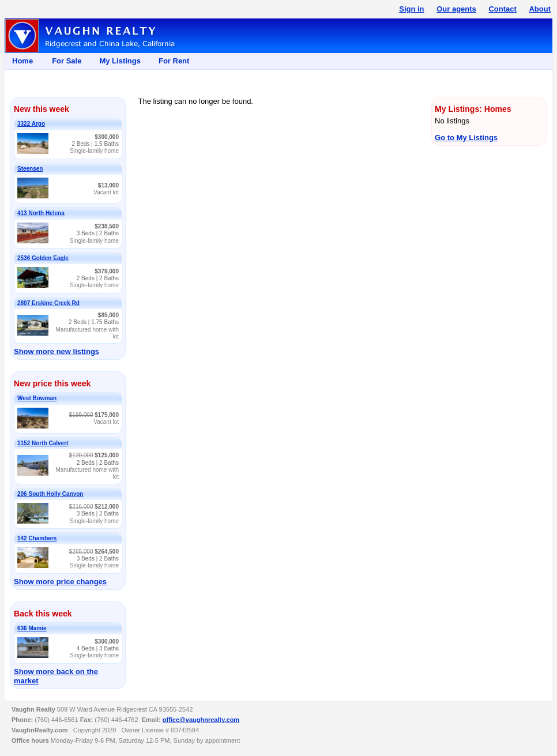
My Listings (120, 61)
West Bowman (37, 398)
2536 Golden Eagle (43, 258)
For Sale (67, 61)
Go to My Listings (466, 138)
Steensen (30, 169)
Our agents (456, 9)
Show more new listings (57, 351)
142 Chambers (37, 538)
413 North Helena (41, 213)
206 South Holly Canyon (50, 494)
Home (22, 61)
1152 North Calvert (43, 443)
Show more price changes (60, 582)
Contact (502, 9)
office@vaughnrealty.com (201, 720)
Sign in (411, 9)
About (540, 9)
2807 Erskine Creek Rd (48, 303)
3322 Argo (31, 124)
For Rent (174, 61)
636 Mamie (32, 628)
